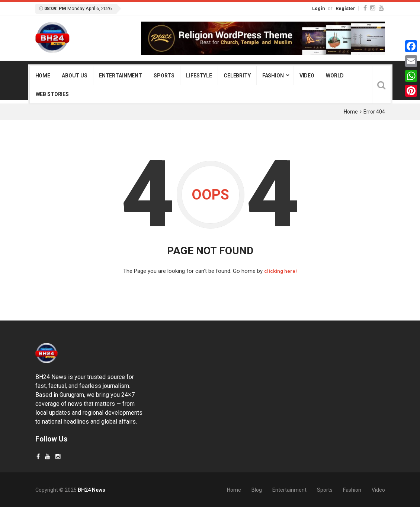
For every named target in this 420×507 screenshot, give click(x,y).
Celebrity (237, 76)
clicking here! (281, 271)
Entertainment (121, 76)
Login (318, 8)
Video (307, 76)
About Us (75, 76)
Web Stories (52, 94)
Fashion (273, 76)
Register (345, 8)
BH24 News (92, 490)
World (335, 76)
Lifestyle (199, 76)
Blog (257, 490)
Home (43, 76)
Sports (164, 76)
